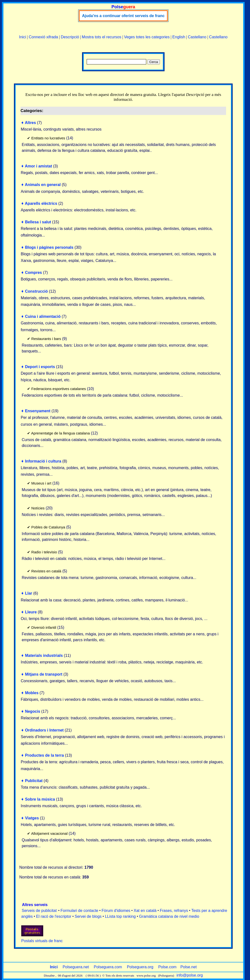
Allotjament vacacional (49, 833)
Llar (28, 593)
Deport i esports (40, 367)
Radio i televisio (44, 552)
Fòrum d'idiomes (116, 911)
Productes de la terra (44, 755)
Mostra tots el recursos (102, 37)
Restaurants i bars (46, 339)
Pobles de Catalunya (48, 527)
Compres (33, 273)
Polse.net (189, 967)
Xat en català (145, 911)
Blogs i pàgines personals (49, 247)
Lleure (31, 612)
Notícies (38, 508)
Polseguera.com (108, 967)
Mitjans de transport (44, 674)
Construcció (36, 291)
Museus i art (41, 483)
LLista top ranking (120, 916)
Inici (22, 37)
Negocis (32, 711)
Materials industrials (44, 655)
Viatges (32, 818)
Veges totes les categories (147, 37)
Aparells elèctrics (41, 203)
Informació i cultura (43, 461)
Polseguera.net (76, 967)
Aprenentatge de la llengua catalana (61, 433)
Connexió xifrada (43, 37)
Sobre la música (40, 799)
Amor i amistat (38, 166)
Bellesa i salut (38, 222)
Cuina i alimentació (43, 316)
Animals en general (43, 185)
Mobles (32, 693)
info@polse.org (190, 975)
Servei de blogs (88, 916)
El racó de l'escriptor (54, 916)
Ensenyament (38, 411)
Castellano (197, 37)
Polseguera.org (140, 967)
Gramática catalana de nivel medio (169, 916)
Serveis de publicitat (39, 911)
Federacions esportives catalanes (58, 389)
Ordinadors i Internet (44, 730)
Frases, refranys (174, 911)
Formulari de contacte (79, 911)
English (179, 37)
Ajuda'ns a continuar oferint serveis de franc (123, 16)
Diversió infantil (44, 627)
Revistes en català (46, 571)
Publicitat (34, 781)
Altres (30, 123)
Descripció (70, 37)
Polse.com (167, 967)
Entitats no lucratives (48, 138)
